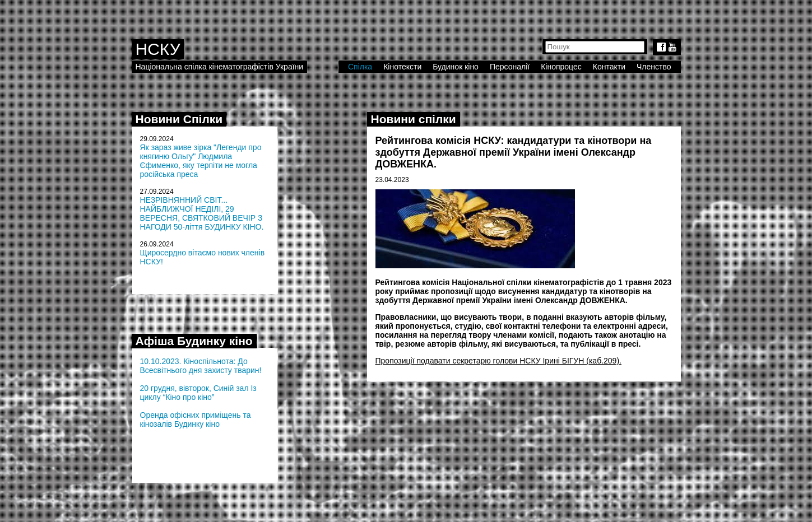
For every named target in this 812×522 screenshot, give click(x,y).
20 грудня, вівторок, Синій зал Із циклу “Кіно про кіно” (198, 393)
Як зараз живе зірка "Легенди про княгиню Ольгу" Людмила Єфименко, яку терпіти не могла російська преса (201, 161)
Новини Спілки (179, 119)
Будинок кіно (456, 67)
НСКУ (158, 49)
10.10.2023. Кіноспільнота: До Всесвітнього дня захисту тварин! (201, 366)
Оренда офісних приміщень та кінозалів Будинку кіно (196, 420)
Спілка (360, 67)
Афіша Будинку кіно (194, 341)
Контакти (609, 67)
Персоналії (510, 67)
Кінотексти (402, 67)
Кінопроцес (561, 67)
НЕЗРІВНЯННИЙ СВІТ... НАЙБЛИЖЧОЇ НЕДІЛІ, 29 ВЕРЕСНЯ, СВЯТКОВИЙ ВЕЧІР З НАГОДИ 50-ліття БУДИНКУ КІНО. (202, 213)
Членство (654, 67)
